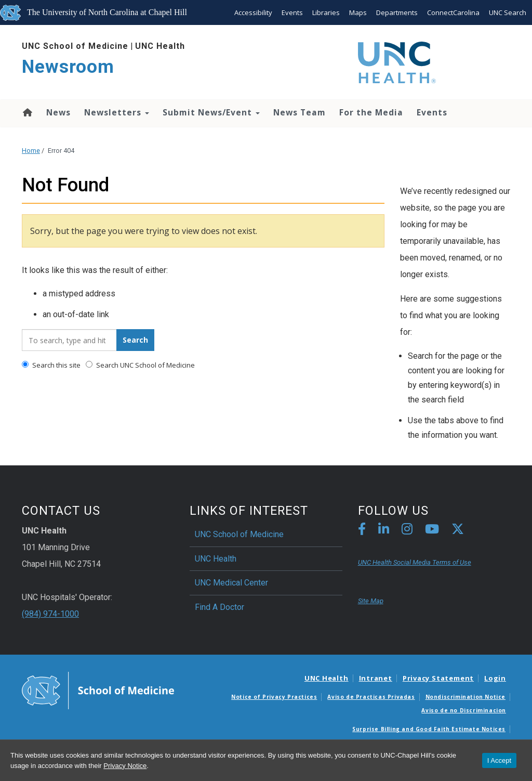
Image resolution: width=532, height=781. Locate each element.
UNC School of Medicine (75, 46)
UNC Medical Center (231, 583)
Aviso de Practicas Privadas (371, 697)
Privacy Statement (438, 678)
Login (495, 678)
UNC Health (160, 46)
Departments (397, 12)
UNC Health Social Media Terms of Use (415, 562)
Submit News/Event (211, 112)
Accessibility (253, 12)
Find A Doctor (220, 607)
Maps (358, 12)
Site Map (371, 601)
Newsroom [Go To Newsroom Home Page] (68, 67)
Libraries (326, 12)
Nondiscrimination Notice (465, 697)
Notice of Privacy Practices (274, 697)
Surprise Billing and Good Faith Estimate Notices (429, 729)
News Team (300, 112)
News (58, 112)
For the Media (371, 112)
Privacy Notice (125, 766)
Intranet (376, 678)
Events (292, 12)
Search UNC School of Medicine (140, 365)
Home (27, 112)
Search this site (51, 365)
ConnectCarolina (453, 12)
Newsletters (117, 112)
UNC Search (508, 12)
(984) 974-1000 (50, 614)
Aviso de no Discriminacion (464, 710)
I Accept (499, 760)
